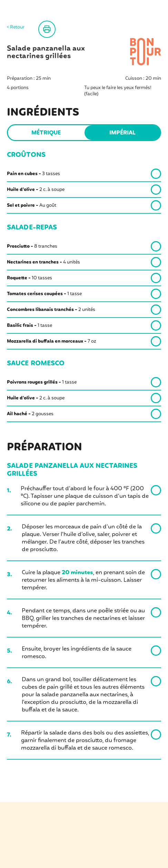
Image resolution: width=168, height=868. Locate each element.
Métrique (46, 133)
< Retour (16, 28)
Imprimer (47, 29)
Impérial (122, 133)
